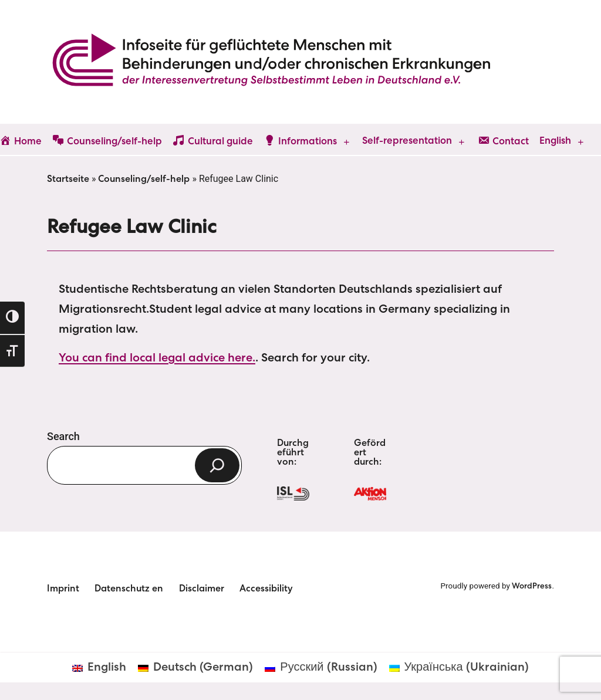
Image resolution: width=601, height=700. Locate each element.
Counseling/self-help (144, 180)
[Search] (217, 465)
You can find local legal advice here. (157, 359)
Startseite (68, 180)
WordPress (532, 587)
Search (63, 436)
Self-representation (407, 142)
